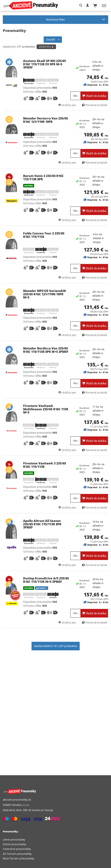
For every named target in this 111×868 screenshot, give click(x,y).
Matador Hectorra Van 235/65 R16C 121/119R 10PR (46, 120)
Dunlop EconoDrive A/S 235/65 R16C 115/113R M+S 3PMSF (46, 580)
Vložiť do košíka (94, 96)
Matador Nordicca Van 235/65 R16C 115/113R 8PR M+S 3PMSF (46, 350)
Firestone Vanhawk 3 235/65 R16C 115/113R (45, 465)
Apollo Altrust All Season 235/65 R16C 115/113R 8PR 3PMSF (42, 524)
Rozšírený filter (55, 20)
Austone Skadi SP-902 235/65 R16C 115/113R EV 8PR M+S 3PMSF (44, 64)
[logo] (32, 5)
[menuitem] (55, 840)
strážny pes (67, 105)
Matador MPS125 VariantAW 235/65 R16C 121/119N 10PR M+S (45, 294)
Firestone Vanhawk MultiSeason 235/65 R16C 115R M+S (46, 409)
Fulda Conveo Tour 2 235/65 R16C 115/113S (44, 235)
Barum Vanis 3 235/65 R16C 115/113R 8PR (43, 178)
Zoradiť (53, 39)
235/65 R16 (46, 47)
